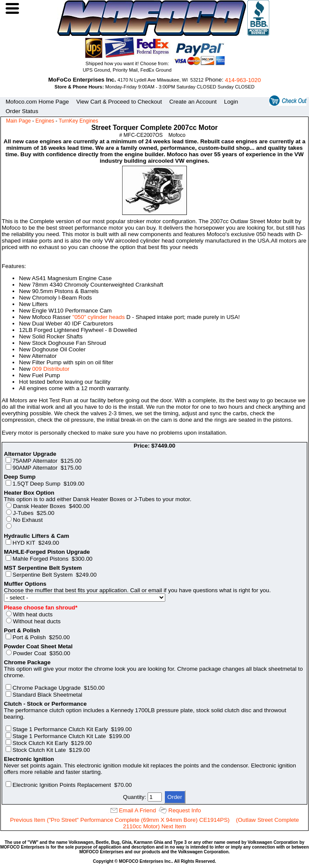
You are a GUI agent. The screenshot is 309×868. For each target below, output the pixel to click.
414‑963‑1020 (243, 80)
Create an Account (193, 102)
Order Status (22, 111)
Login (231, 102)
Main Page (18, 121)
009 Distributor (51, 369)
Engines (45, 121)
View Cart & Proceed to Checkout (119, 102)
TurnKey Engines (79, 121)
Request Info (185, 810)
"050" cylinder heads (99, 317)
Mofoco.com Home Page (37, 102)
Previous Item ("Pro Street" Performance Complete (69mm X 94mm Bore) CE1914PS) (120, 820)
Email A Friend (137, 810)
